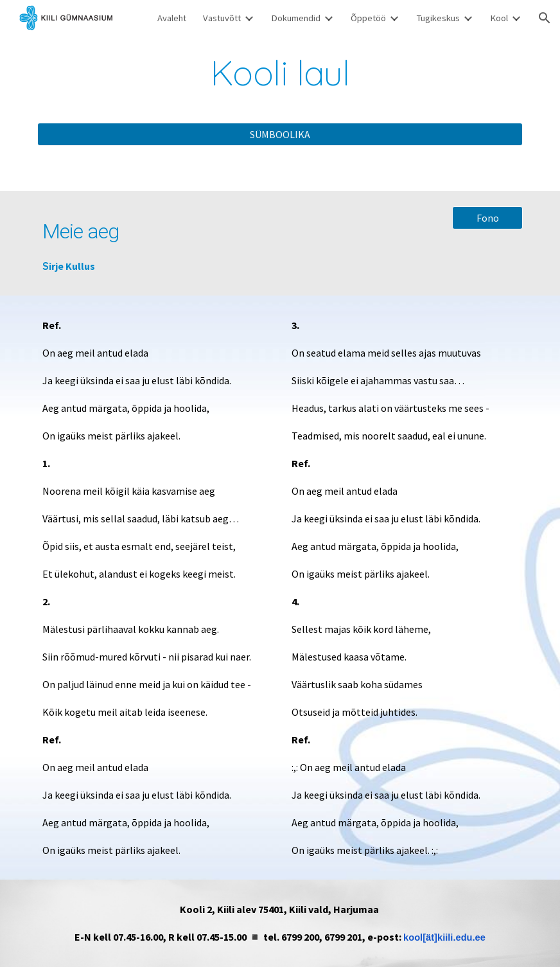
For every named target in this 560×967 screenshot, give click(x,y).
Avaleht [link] (172, 18)
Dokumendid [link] (296, 18)
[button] (545, 18)
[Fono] (487, 218)
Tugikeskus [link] (438, 18)
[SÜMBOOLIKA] (280, 134)
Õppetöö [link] (368, 18)
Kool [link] (499, 18)
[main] (280, 73)
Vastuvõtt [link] (222, 18)
